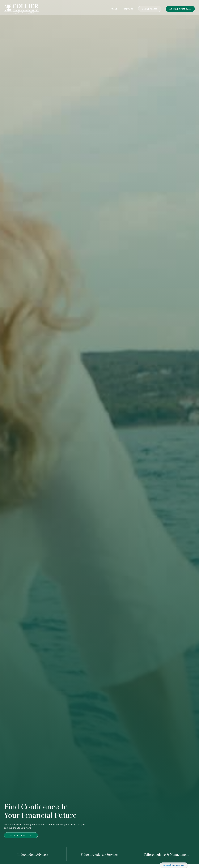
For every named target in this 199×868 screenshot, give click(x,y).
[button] (114, 6)
